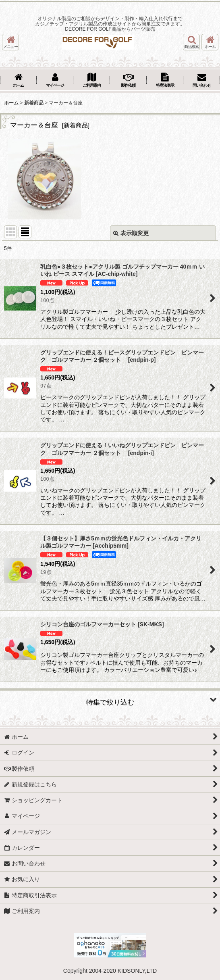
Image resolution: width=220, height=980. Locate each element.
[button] (10, 42)
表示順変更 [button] (131, 233)
